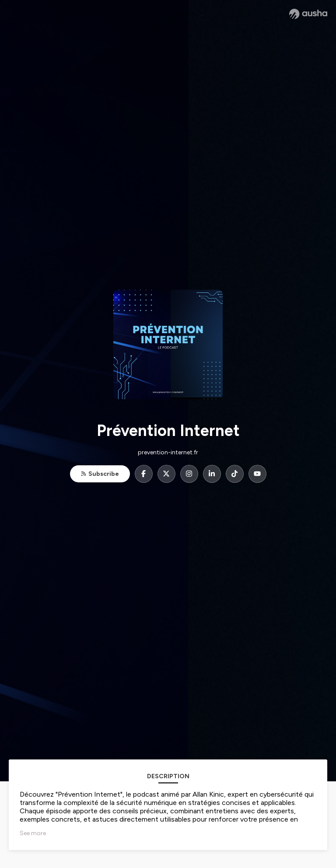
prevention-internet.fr (168, 452)
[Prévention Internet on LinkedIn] (212, 474)
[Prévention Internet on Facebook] (144, 474)
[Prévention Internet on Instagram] (189, 474)
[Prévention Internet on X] (166, 474)
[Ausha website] (308, 14)
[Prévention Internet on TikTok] (235, 474)
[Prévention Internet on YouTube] (257, 474)
